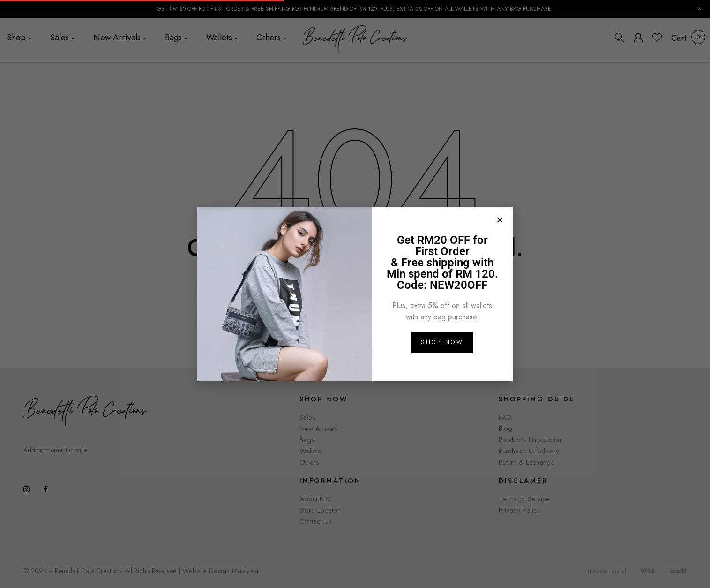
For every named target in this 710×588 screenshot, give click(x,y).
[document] (355, 294)
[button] (500, 220)
